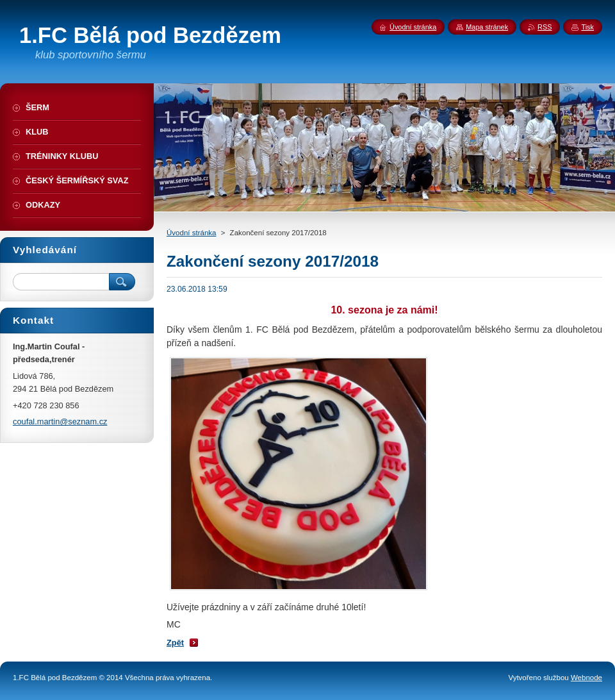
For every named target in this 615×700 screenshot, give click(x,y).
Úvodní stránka (191, 233)
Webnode (586, 678)
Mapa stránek (487, 27)
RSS (545, 27)
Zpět (175, 643)
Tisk (587, 27)
